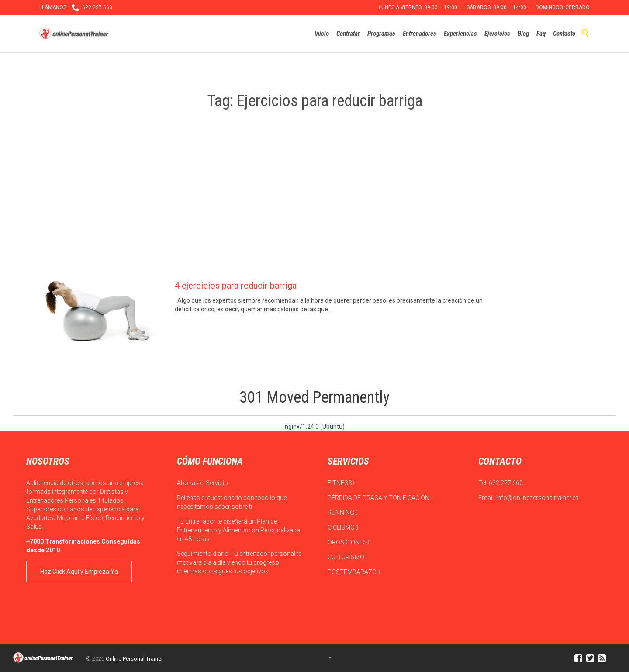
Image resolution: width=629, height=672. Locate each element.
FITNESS (342, 483)
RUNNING (343, 513)
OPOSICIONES (349, 542)
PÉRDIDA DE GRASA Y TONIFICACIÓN (380, 498)
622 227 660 (506, 483)
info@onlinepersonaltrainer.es (537, 498)
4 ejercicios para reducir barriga (236, 286)
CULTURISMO (348, 557)
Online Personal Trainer (134, 659)
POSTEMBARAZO (354, 572)
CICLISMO (343, 527)
